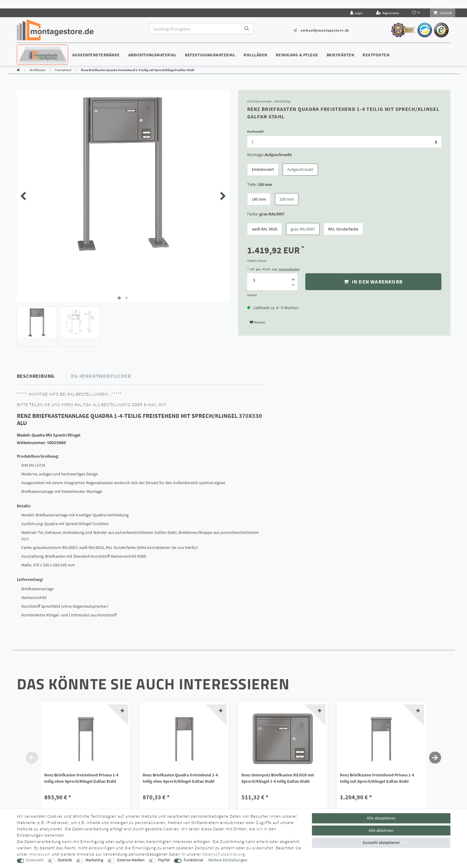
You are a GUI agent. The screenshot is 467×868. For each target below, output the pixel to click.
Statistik (65, 860)
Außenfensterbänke (96, 55)
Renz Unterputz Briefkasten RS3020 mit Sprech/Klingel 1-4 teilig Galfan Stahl (278, 778)
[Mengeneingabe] (254, 280)
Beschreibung (36, 376)
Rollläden (255, 55)
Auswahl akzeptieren (381, 842)
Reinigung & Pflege (297, 55)
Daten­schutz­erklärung (224, 854)
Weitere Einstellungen (228, 860)
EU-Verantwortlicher (101, 376)
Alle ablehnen (381, 830)
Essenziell (35, 860)
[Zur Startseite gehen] (18, 70)
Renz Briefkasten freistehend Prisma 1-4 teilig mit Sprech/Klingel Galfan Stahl (377, 778)
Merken (257, 322)
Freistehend (63, 70)
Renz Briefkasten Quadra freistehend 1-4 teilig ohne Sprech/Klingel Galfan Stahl (180, 778)
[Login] (356, 13)
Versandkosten (289, 269)
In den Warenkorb (373, 282)
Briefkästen (341, 55)
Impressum (40, 854)
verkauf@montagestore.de (325, 30)
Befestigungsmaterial (210, 55)
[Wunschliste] (416, 13)
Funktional (193, 860)
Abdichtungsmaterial (153, 55)
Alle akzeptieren (381, 818)
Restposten (376, 55)
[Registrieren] (388, 13)
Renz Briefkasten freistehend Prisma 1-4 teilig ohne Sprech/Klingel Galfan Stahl (81, 778)
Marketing (94, 860)
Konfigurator (35, 49)
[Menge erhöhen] (293, 277)
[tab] (44, 376)
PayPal (164, 860)
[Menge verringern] (293, 286)
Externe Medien (131, 860)
